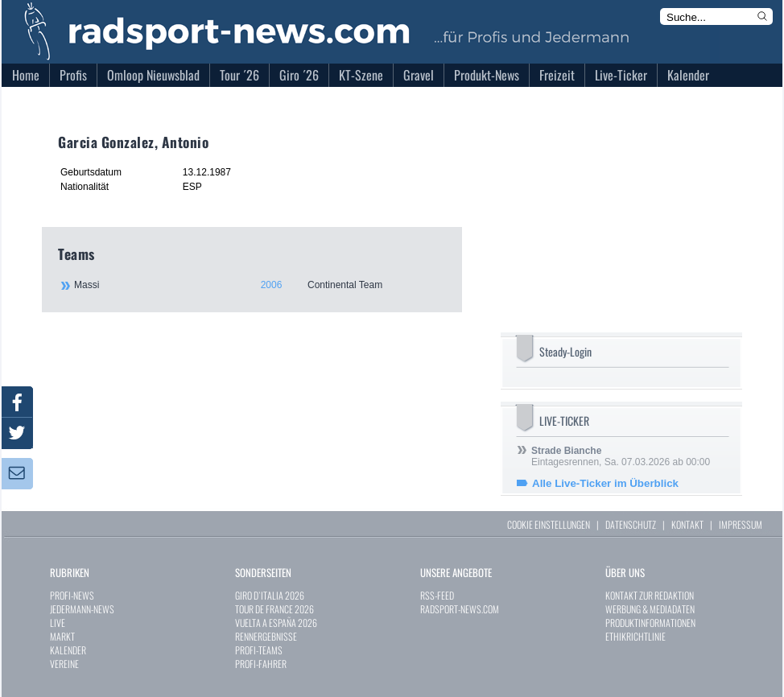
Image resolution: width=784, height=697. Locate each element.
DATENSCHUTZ (631, 524)
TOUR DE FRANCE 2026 (274, 609)
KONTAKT (687, 524)
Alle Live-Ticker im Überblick (605, 483)
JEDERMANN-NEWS (82, 609)
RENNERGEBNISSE (266, 636)
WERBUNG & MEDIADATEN (650, 609)
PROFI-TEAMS (259, 650)
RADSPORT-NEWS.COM (460, 609)
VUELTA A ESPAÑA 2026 (276, 623)
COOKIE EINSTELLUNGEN (549, 524)
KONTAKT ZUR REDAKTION (650, 595)
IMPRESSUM (741, 524)
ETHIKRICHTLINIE (635, 636)
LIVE (58, 623)
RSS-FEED (437, 595)
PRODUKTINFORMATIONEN (650, 623)
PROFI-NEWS (72, 595)
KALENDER (68, 650)
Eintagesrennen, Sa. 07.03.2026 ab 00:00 (621, 456)
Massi (259, 285)
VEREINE (64, 664)
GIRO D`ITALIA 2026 (270, 595)
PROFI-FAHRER (261, 664)
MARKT (62, 636)
